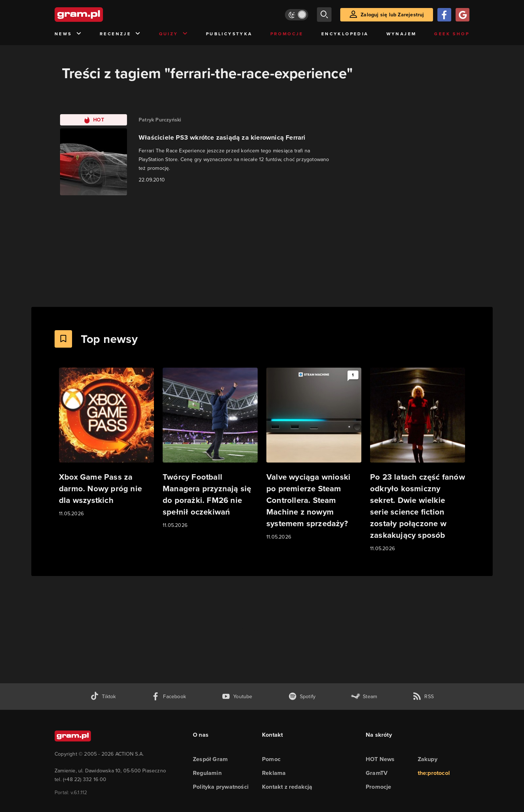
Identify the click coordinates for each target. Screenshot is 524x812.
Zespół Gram (210, 759)
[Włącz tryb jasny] (297, 15)
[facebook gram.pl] (169, 697)
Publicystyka (229, 34)
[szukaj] (324, 15)
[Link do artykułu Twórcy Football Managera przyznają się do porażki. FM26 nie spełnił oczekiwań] (210, 449)
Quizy (174, 34)
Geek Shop (452, 34)
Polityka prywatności (221, 787)
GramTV (377, 773)
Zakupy (428, 759)
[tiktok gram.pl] (103, 697)
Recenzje (120, 34)
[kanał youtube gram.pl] (237, 697)
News (68, 34)
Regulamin (207, 773)
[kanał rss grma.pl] (423, 697)
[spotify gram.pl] (302, 697)
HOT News (380, 759)
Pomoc (271, 759)
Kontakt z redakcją (287, 787)
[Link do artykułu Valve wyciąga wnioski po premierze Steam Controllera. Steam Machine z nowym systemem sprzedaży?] (314, 454)
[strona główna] (97, 15)
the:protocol (434, 773)
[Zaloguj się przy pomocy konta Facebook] (444, 15)
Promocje (287, 34)
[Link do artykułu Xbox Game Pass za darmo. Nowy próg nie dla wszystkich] (106, 443)
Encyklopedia (345, 34)
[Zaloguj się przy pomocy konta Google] (463, 15)
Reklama (274, 773)
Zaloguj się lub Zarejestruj (392, 15)
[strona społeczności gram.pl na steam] (364, 697)
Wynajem (402, 34)
